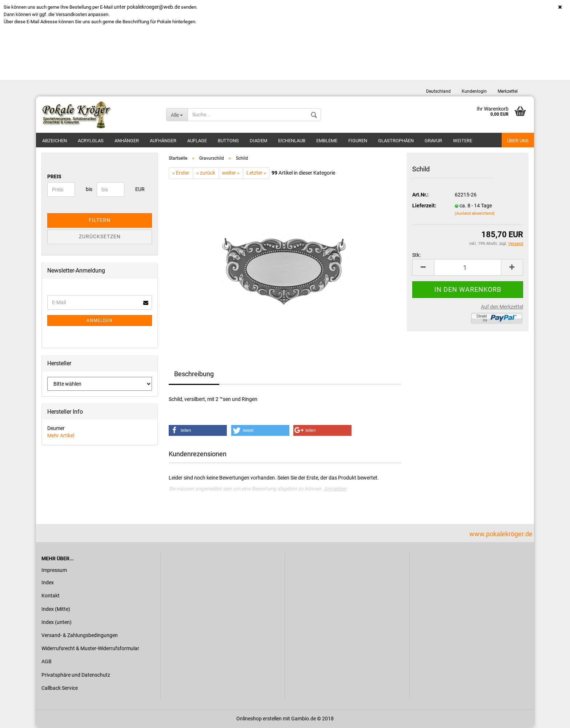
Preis (54, 176)
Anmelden (335, 489)
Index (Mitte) (56, 609)
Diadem (258, 141)
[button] (198, 430)
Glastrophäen (396, 141)
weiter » (231, 173)
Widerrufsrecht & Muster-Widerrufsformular (90, 648)
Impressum (54, 570)
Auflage (197, 141)
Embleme (327, 141)
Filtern (100, 220)
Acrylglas (91, 141)
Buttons (228, 141)
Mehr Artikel (61, 435)
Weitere (463, 141)
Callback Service (60, 688)
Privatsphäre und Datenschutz (76, 675)
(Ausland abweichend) (475, 213)
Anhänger (127, 141)
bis (89, 189)
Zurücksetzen (100, 236)
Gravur (433, 141)
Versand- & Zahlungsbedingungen (80, 635)
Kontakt (51, 596)
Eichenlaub (292, 141)
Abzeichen (55, 141)
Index (48, 582)
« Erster (181, 173)
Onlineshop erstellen (259, 719)
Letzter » (256, 173)
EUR (138, 189)
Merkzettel (508, 91)
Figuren (358, 141)
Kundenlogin (474, 91)
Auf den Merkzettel (502, 307)
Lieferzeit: (424, 206)
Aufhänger (163, 141)
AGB (47, 661)
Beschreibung (194, 374)
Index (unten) (57, 622)
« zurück (206, 173)
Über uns (518, 141)
